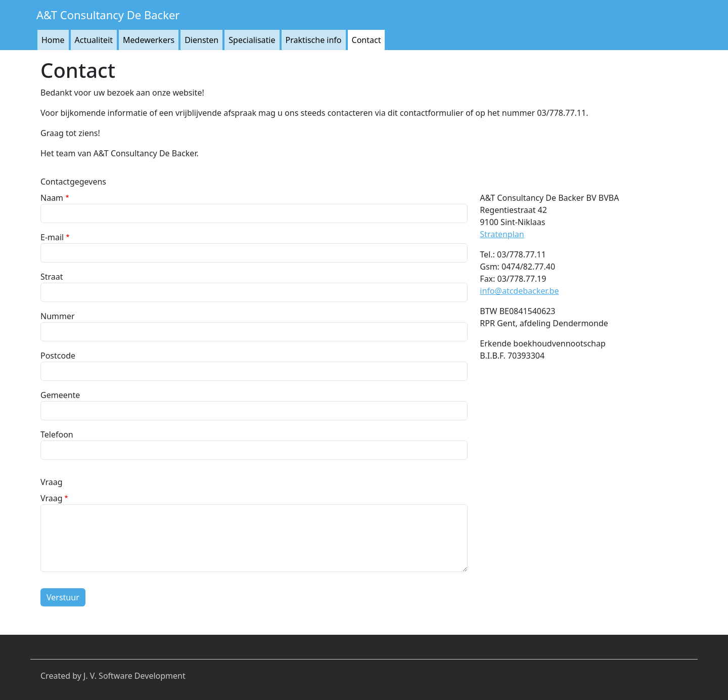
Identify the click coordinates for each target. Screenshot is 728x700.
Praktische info (314, 40)
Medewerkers (149, 40)
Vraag (52, 498)
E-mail (52, 237)
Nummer (58, 316)
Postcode (58, 356)
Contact (367, 40)
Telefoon (57, 434)
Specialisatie (252, 40)
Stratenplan (502, 234)
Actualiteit (94, 40)
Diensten (201, 40)
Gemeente (60, 395)
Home (53, 40)
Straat (52, 277)
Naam (52, 198)
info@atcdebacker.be (519, 291)
